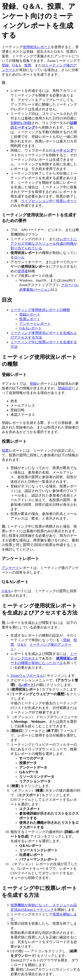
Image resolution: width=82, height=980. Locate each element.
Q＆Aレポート (31, 328)
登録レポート (30, 314)
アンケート (10, 568)
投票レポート (66, 201)
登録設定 (65, 388)
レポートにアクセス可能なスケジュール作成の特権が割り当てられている (44, 244)
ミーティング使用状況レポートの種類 (40, 310)
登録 (5, 65)
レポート (27, 685)
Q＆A (17, 65)
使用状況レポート (37, 47)
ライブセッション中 (37, 201)
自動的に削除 (21, 123)
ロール (19, 257)
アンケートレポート (35, 324)
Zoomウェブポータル (27, 676)
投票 (28, 65)
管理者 (23, 271)
